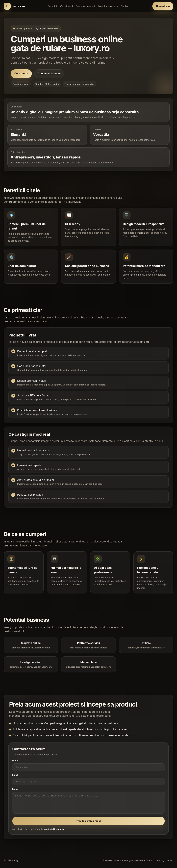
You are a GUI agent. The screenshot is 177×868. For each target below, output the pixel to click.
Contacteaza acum (49, 74)
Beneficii (53, 6)
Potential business (108, 6)
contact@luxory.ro (54, 832)
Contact (125, 6)
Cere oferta (163, 6)
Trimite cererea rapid (89, 824)
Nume (15, 764)
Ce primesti (66, 6)
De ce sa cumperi (85, 6)
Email (15, 778)
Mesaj (15, 792)
